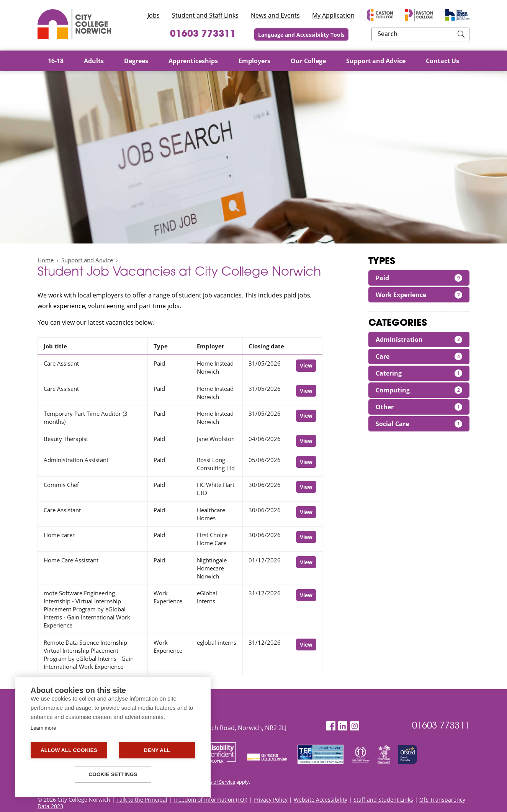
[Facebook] (331, 726)
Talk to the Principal (142, 800)
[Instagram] (355, 726)
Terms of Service (217, 782)
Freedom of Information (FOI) (210, 800)
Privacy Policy (271, 800)
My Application (333, 15)
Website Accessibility (321, 800)
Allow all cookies (69, 750)
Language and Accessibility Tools (352, 35)
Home (46, 260)
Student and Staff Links (205, 15)
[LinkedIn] (343, 726)
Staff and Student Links (383, 800)
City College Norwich (74, 24)
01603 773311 (247, 34)
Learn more (43, 728)
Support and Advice (87, 260)
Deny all (157, 750)
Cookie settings (113, 774)
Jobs (154, 15)
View (306, 365)
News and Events (275, 15)
